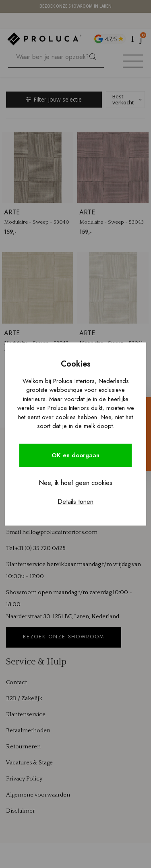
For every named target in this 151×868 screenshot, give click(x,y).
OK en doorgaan (75, 455)
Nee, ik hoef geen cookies (75, 483)
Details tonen (75, 502)
